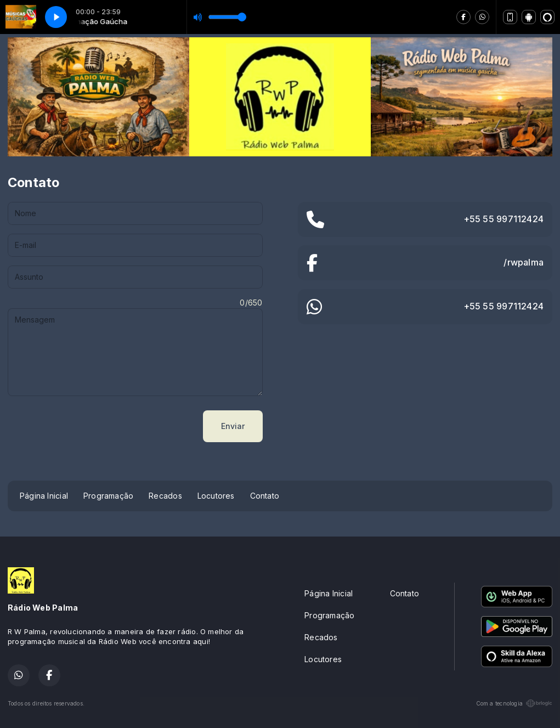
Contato (265, 496)
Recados (165, 496)
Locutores (216, 496)
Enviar (233, 426)
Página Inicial (44, 496)
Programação (108, 496)
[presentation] (91, 426)
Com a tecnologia (514, 703)
